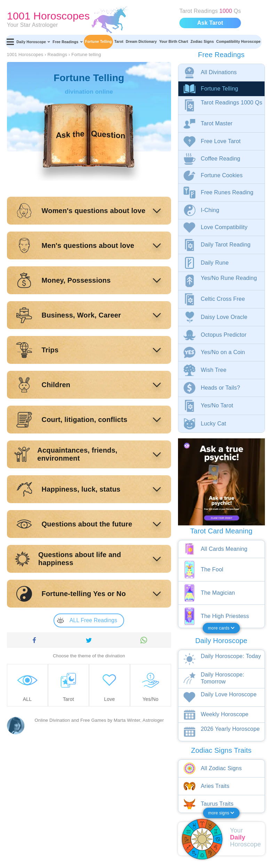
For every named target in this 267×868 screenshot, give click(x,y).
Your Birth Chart (174, 42)
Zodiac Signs (202, 42)
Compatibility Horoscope (238, 42)
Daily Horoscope (33, 42)
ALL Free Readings (87, 620)
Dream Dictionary (141, 42)
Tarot (119, 42)
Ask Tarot (210, 23)
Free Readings (67, 42)
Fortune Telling (99, 42)
